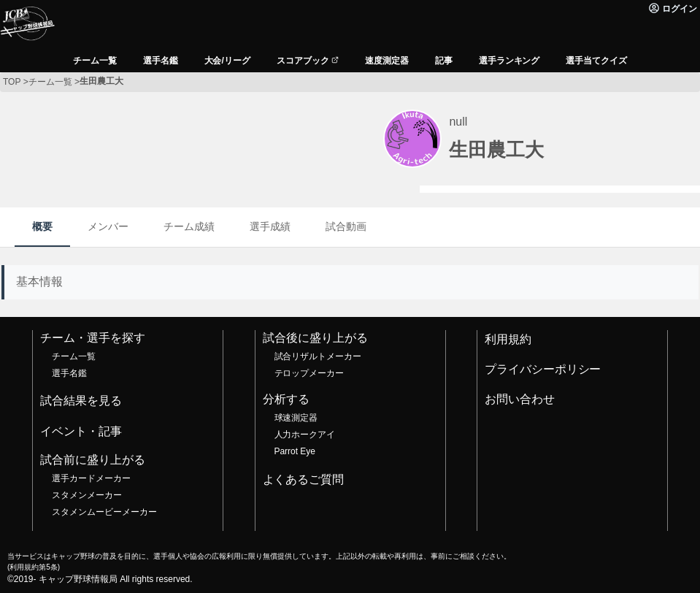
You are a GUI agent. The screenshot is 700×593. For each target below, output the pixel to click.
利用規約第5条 (33, 567)
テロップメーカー (309, 373)
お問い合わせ (520, 399)
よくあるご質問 (304, 479)
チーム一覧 (74, 356)
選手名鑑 (69, 373)
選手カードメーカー (91, 478)
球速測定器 (296, 418)
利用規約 (508, 339)
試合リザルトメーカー (318, 356)
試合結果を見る (81, 401)
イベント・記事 (81, 431)
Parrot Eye (295, 451)
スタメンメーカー (87, 495)
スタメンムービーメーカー (104, 512)
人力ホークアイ (305, 435)
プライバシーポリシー (543, 369)
